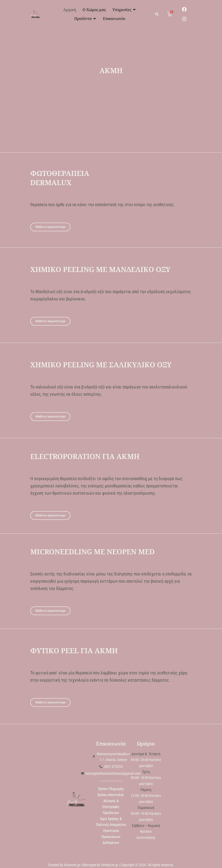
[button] (157, 14)
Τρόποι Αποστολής (111, 795)
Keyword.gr (72, 865)
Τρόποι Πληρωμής (111, 789)
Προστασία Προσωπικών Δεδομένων (111, 837)
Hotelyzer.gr (110, 865)
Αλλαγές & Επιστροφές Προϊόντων (111, 807)
